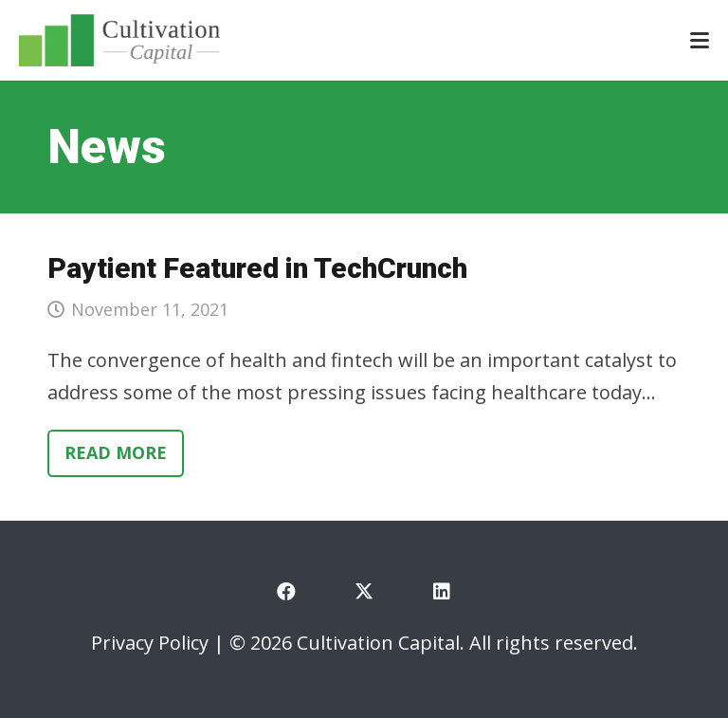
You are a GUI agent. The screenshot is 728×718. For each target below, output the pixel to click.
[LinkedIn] (442, 592)
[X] (364, 592)
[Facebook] (286, 592)
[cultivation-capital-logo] (119, 40)
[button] (700, 41)
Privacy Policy (150, 643)
